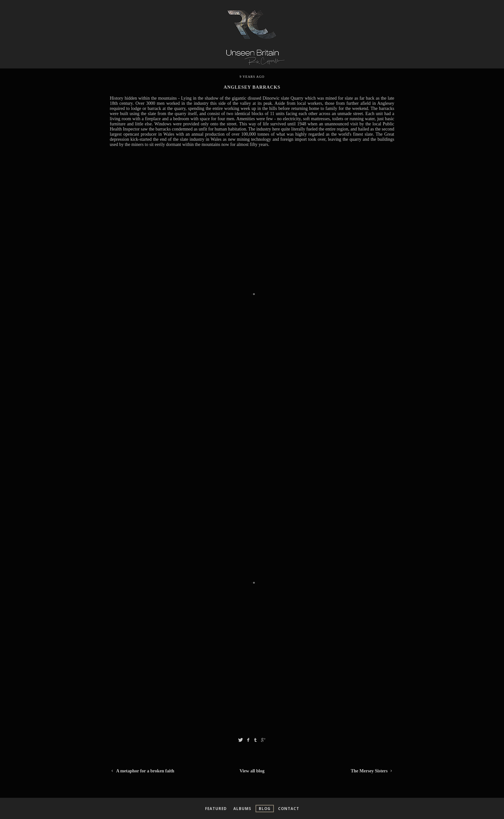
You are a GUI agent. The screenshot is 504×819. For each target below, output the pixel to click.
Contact (289, 809)
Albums (242, 809)
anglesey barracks (252, 87)
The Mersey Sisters (372, 771)
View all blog (252, 771)
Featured (216, 809)
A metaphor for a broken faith (142, 771)
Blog (265, 809)
